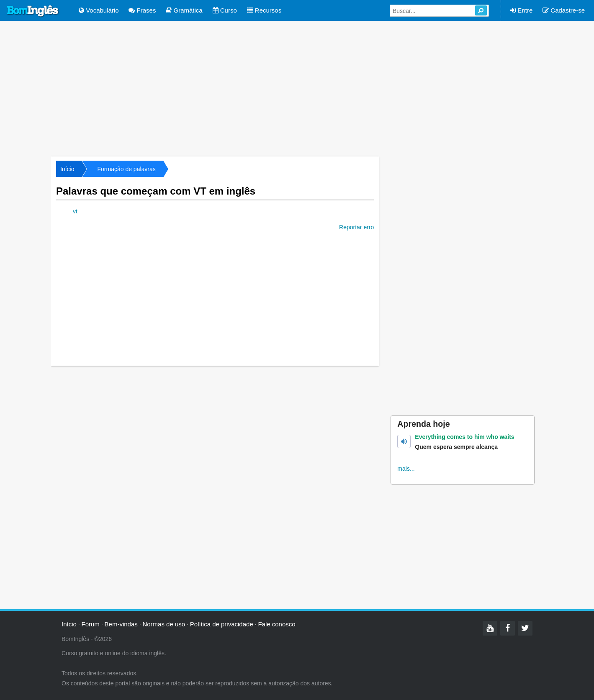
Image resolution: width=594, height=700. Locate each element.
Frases (142, 10)
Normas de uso (164, 624)
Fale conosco (276, 624)
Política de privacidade (222, 624)
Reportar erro (356, 227)
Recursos (264, 10)
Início (67, 169)
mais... (406, 469)
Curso (225, 10)
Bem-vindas (121, 624)
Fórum (91, 624)
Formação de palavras (126, 169)
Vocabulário (99, 10)
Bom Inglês (33, 11)
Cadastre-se (564, 10)
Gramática (184, 10)
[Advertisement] (297, 88)
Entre (521, 10)
